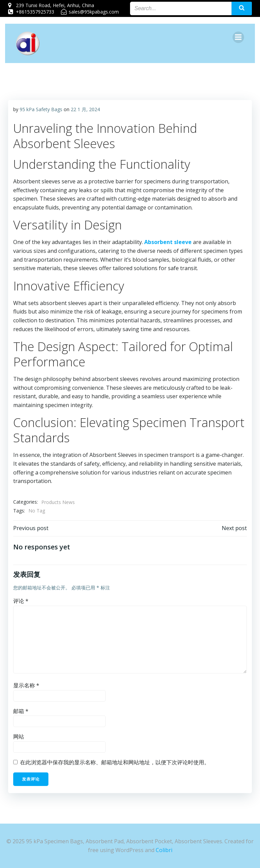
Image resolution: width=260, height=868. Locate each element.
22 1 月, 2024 (85, 110)
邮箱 (21, 711)
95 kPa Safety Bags (41, 110)
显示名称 (26, 686)
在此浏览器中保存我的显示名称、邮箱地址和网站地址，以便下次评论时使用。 (115, 763)
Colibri (164, 850)
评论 (21, 601)
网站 (19, 737)
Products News (58, 502)
